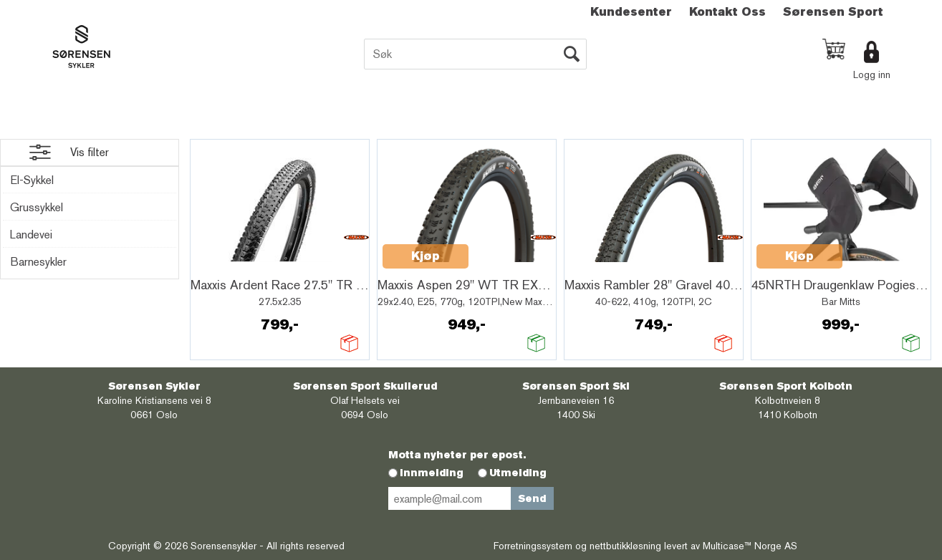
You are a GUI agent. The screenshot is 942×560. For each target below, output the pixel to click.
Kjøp (426, 256)
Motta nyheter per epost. (457, 455)
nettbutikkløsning (625, 546)
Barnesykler (38, 262)
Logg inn (872, 74)
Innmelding (432, 473)
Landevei (31, 235)
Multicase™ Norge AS (750, 546)
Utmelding (518, 473)
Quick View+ (232, 264)
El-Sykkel (32, 180)
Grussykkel (37, 207)
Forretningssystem (533, 546)
